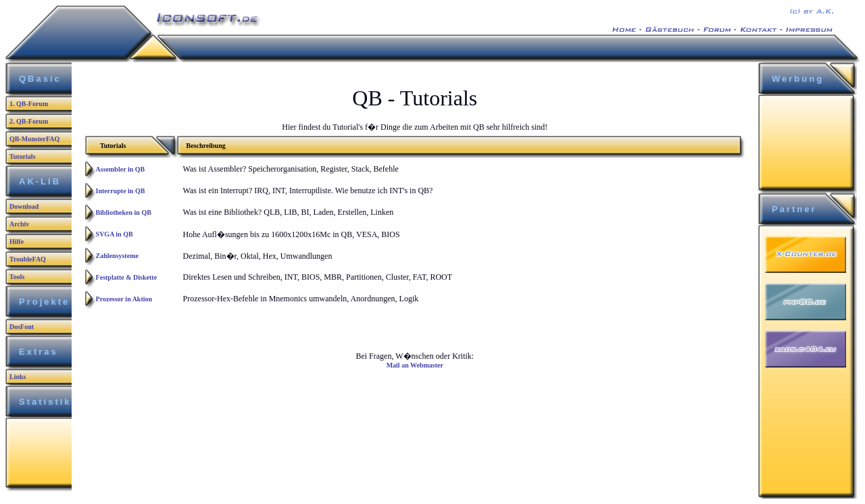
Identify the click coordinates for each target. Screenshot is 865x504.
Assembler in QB (121, 169)
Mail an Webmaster (415, 365)
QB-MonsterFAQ (34, 139)
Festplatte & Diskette (127, 277)
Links (18, 377)
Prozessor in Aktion (124, 299)
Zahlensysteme (117, 256)
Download (24, 206)
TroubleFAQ (28, 259)
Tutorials (23, 156)
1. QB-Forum (29, 104)
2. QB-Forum (29, 121)
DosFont (22, 327)
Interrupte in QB (121, 191)
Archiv (19, 224)
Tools (17, 277)
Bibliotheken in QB (124, 212)
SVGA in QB (115, 234)
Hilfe (17, 242)
